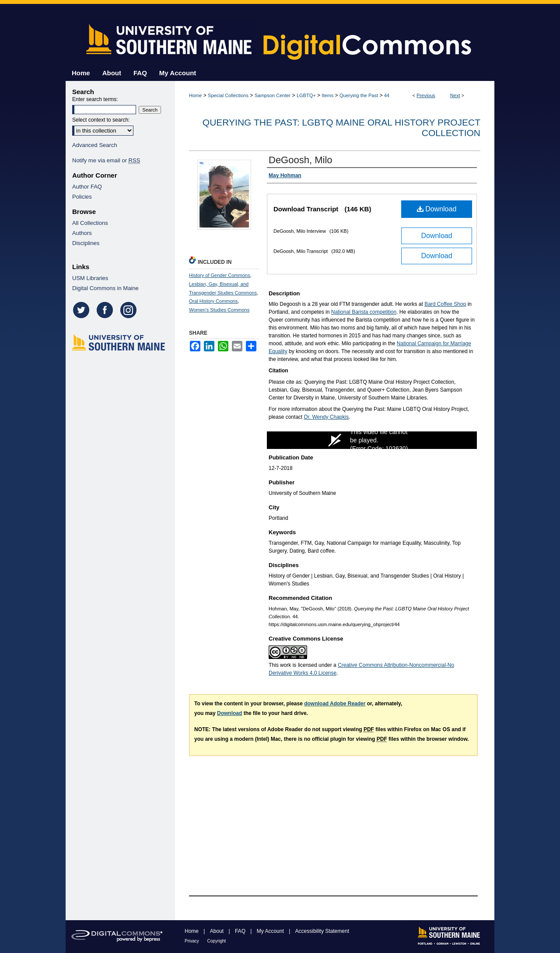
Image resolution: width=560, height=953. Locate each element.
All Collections (90, 223)
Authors (82, 233)
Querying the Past (359, 95)
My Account (271, 931)
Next (455, 95)
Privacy (192, 941)
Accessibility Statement (322, 931)
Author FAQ (87, 187)
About (218, 931)
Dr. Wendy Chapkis (327, 417)
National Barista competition (364, 312)
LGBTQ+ (306, 95)
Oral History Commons (213, 301)
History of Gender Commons (219, 275)
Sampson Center (273, 95)
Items (327, 95)
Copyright (217, 941)
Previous (426, 95)
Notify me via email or (106, 160)
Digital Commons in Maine (105, 288)
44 (387, 95)
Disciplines (86, 243)
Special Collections (228, 95)
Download (437, 209)
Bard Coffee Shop (445, 304)
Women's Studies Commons (219, 310)
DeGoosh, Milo (301, 160)
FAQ (241, 931)
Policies (82, 197)
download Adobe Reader (335, 704)
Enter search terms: (95, 99)
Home (195, 95)
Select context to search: (101, 120)
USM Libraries (90, 278)
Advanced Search (95, 145)
